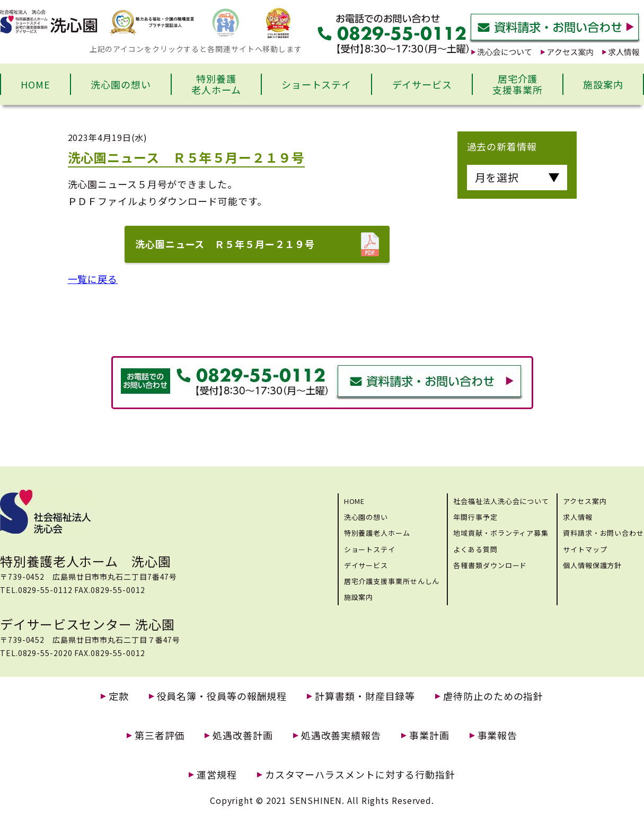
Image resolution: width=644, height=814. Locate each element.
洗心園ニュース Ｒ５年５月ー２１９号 (225, 244)
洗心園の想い (121, 84)
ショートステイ (316, 84)
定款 (119, 696)
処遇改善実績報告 (341, 735)
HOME (36, 84)
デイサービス (422, 84)
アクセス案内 (585, 501)
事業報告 (498, 735)
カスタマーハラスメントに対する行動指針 (360, 775)
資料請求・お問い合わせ (603, 533)
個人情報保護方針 (592, 565)
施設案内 (603, 84)
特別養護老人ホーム (216, 84)
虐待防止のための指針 (493, 696)
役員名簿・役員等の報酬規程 (222, 696)
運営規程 (217, 775)
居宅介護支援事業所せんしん (392, 581)
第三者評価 (160, 735)
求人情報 (578, 517)
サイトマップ (585, 549)
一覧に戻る (93, 279)
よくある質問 (475, 549)
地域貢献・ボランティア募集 (501, 533)
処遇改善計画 (242, 735)
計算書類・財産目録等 (365, 696)
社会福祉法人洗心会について (501, 501)
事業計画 (429, 735)
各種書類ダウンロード (490, 565)
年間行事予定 (475, 517)
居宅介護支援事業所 (518, 84)
